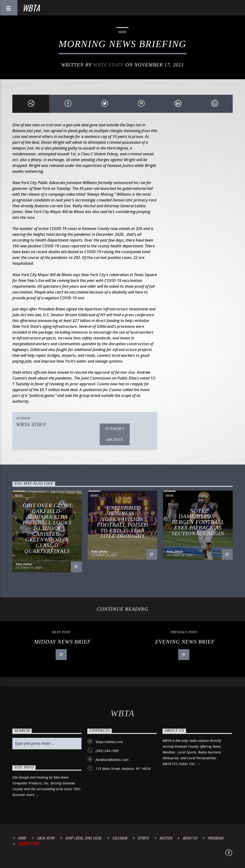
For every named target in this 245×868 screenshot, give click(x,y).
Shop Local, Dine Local (83, 838)
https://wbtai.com (109, 742)
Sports (143, 838)
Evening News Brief (185, 642)
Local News (46, 838)
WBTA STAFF (108, 65)
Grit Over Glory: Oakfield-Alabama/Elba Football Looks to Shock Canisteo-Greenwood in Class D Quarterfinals (48, 528)
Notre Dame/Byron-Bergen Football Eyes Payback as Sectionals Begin (198, 522)
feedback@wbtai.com (112, 760)
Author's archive (115, 434)
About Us (190, 838)
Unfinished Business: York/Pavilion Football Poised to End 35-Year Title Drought (122, 522)
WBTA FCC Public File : (182, 764)
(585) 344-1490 (107, 751)
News (122, 32)
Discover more (26, 795)
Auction (166, 838)
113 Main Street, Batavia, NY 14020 (123, 769)
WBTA (31, 8)
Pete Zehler (24, 564)
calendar (120, 838)
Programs (216, 838)
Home (22, 838)
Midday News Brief (62, 642)
